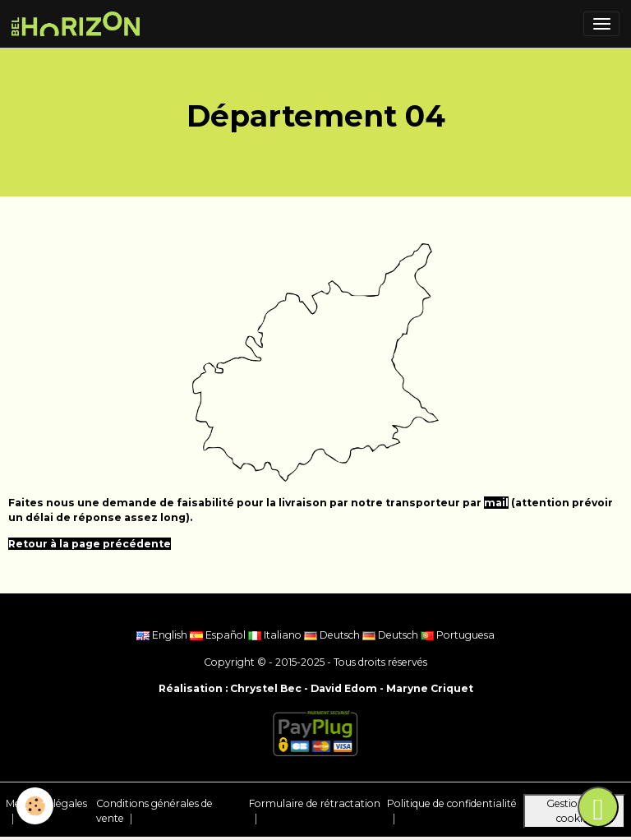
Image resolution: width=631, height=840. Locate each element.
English (163, 635)
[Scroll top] (598, 807)
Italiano (276, 635)
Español (219, 635)
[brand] (78, 24)
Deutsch (333, 635)
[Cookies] (35, 806)
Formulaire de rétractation (315, 803)
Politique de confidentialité (452, 803)
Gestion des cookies (574, 811)
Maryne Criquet (430, 688)
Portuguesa (458, 635)
